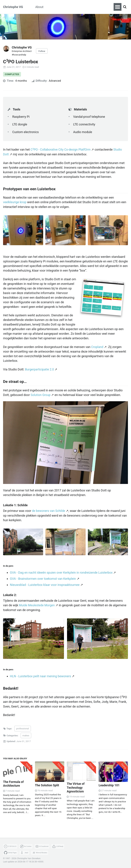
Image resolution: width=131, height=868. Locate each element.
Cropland (97, 347)
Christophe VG (13, 7)
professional (23, 728)
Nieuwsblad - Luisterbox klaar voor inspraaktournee (45, 584)
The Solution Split (47, 784)
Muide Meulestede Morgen (37, 605)
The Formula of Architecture (14, 783)
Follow (42, 51)
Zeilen (84, 7)
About (39, 7)
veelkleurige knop (15, 202)
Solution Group (41, 394)
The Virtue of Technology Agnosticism (76, 786)
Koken (69, 7)
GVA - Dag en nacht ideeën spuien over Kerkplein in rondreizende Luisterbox (61, 572)
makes (26, 734)
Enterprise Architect (22, 51)
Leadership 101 (109, 784)
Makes (54, 7)
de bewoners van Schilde (49, 510)
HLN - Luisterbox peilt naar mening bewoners (41, 675)
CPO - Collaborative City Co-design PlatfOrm (61, 150)
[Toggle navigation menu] (118, 7)
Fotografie (101, 7)
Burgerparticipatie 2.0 (40, 369)
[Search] (125, 7)
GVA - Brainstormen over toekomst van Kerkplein (43, 578)
